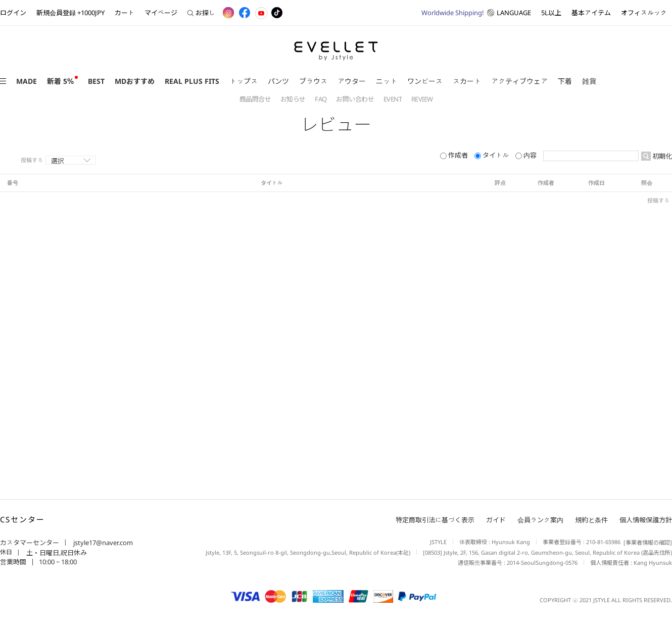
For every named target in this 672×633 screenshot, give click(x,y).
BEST (96, 81)
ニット (387, 81)
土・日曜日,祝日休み (56, 553)
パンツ (278, 81)
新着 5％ (60, 81)
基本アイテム (591, 13)
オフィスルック (644, 13)
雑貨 (589, 81)
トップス (244, 81)
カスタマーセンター (30, 543)
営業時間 (13, 562)
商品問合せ (256, 99)
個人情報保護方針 (646, 520)
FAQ (321, 99)
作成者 (455, 155)
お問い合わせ (356, 99)
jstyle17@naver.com (102, 543)
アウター (352, 81)
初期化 (661, 156)
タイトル (492, 155)
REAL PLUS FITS (192, 81)
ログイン (13, 13)
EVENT (393, 99)
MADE (27, 81)
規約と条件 (591, 520)
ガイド (496, 520)
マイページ (161, 13)
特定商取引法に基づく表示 (435, 520)
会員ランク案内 (540, 520)
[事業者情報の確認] (646, 542)
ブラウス (313, 81)
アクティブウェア (519, 81)
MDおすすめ (135, 81)
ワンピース (425, 81)
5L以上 (551, 13)
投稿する (32, 160)
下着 (565, 81)
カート (125, 13)
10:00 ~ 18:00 (58, 562)
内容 (527, 155)
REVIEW (422, 99)
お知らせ (294, 99)
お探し (201, 13)
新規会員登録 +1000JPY (70, 13)
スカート (467, 81)
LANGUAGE (476, 13)
